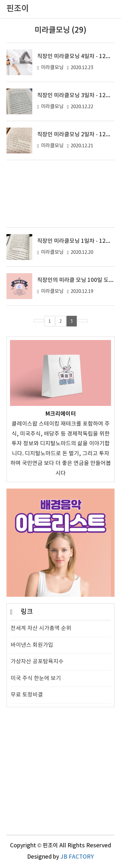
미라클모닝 (52, 68)
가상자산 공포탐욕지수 (37, 662)
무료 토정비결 (27, 695)
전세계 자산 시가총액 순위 (41, 628)
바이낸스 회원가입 (32, 645)
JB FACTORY (77, 857)
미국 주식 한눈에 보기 (36, 678)
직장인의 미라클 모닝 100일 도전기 (78, 280)
